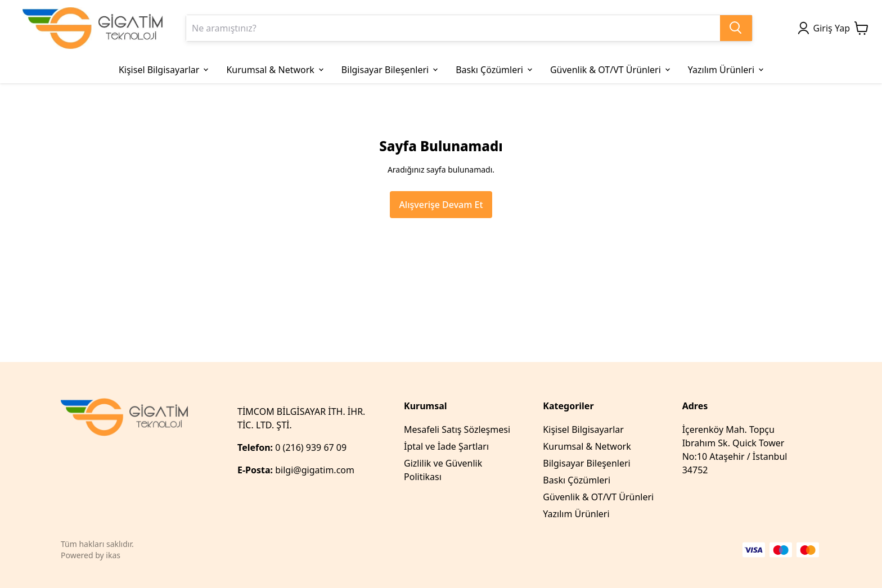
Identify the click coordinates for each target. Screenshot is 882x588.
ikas (113, 555)
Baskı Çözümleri (577, 480)
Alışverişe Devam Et (441, 205)
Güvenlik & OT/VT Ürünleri (598, 497)
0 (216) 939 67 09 (312, 447)
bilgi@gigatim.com (315, 470)
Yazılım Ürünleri (576, 514)
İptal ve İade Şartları (446, 446)
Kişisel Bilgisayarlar (583, 429)
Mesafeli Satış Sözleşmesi (457, 429)
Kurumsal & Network (587, 446)
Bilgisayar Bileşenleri (586, 463)
